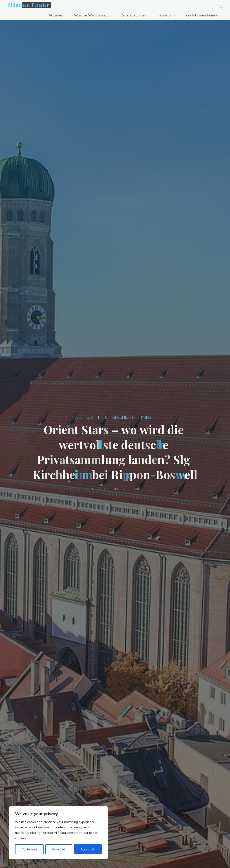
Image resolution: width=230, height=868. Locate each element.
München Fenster (29, 5)
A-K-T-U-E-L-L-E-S (91, 417)
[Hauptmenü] (219, 5)
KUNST (147, 417)
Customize (29, 849)
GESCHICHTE (124, 417)
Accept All (88, 849)
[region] (58, 833)
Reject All (59, 849)
